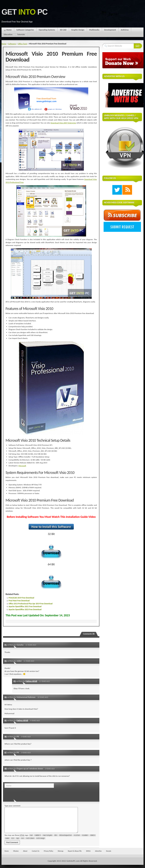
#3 (15, 681)
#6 (6, 737)
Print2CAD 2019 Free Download (21, 598)
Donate (109, 851)
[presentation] (25, 794)
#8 (6, 769)
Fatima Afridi (31, 681)
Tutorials (21, 35)
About (25, 851)
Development (110, 30)
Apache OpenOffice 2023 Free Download (25, 609)
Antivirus (125, 30)
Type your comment (12, 806)
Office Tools (23, 44)
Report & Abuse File (75, 851)
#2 (6, 661)
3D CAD (63, 30)
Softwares (12, 44)
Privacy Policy (48, 851)
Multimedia (94, 30)
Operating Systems (47, 30)
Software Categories (25, 30)
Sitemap (61, 851)
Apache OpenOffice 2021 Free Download (25, 606)
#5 (6, 720)
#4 (6, 697)
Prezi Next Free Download (19, 601)
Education (8, 35)
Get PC (24, 12)
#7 (6, 752)
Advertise (98, 851)
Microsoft (22, 466)
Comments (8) (89, 634)
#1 (6, 645)
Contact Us (36, 851)
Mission (16, 851)
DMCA (88, 851)
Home (9, 30)
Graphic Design (78, 30)
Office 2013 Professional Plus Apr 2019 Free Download (31, 604)
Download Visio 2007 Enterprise (63, 123)
